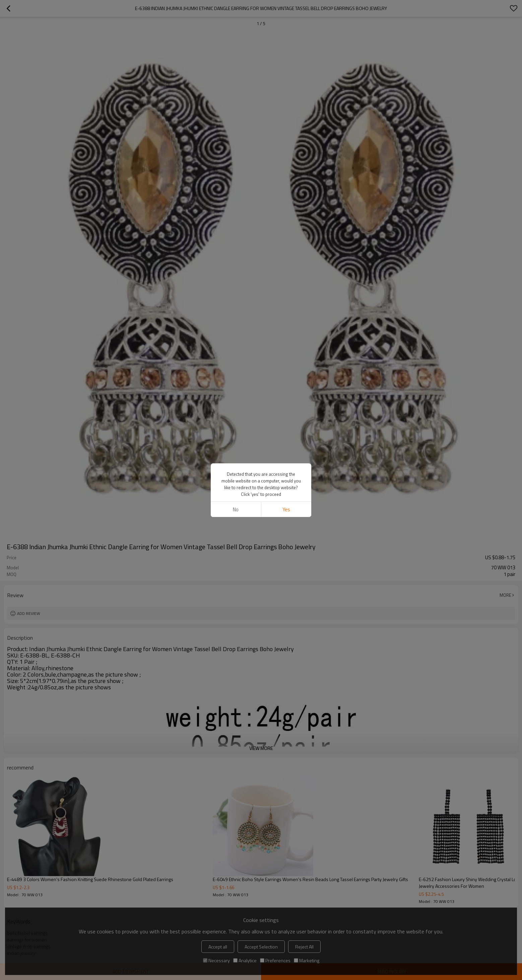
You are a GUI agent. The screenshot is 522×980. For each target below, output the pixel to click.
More (505, 595)
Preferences (275, 960)
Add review (29, 613)
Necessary (216, 960)
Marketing (307, 960)
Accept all (218, 947)
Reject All (304, 947)
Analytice (245, 960)
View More (261, 748)
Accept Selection (261, 947)
